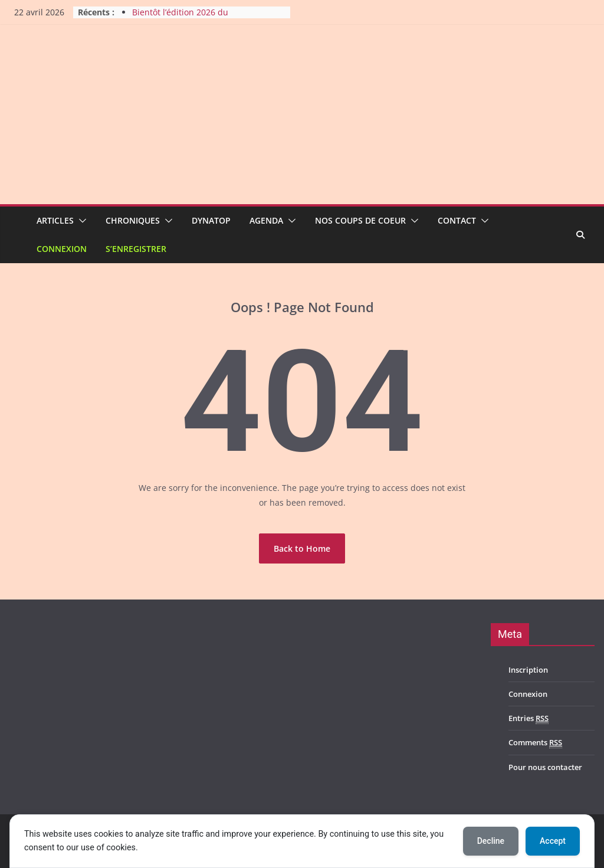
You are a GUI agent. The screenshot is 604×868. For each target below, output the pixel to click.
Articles (55, 220)
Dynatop (211, 220)
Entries (528, 718)
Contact (457, 220)
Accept (553, 841)
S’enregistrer (136, 249)
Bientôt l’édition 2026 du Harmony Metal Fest (180, 18)
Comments (535, 743)
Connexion (62, 249)
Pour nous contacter (545, 767)
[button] (80, 221)
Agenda (266, 220)
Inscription (528, 670)
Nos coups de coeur (360, 220)
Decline (491, 841)
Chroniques (133, 220)
